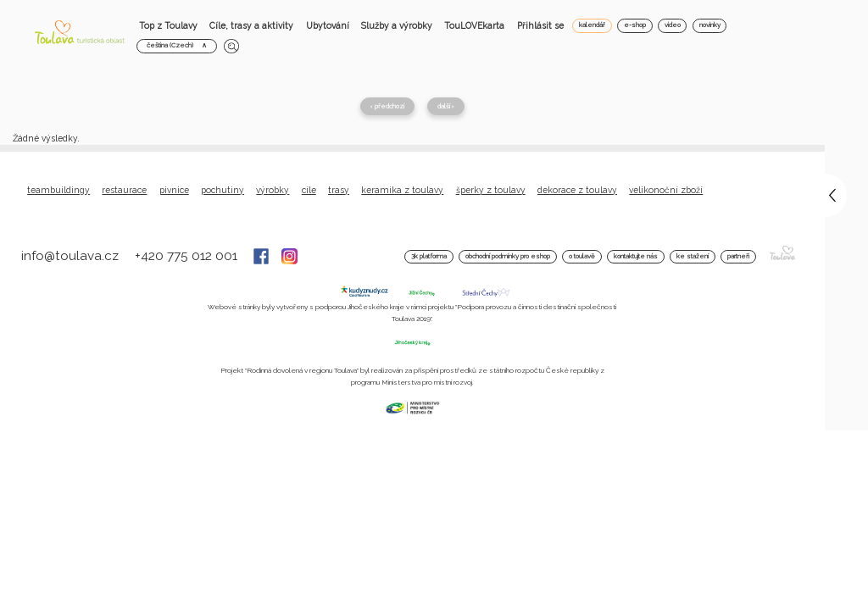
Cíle (309, 190)
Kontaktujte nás (636, 256)
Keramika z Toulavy (402, 190)
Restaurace (124, 190)
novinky (710, 25)
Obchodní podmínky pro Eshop (508, 256)
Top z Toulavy (168, 25)
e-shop (635, 25)
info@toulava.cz (72, 256)
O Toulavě (582, 256)
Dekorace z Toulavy (577, 190)
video (673, 25)
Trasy (339, 190)
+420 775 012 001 (188, 256)
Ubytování (328, 25)
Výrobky (273, 190)
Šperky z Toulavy (491, 190)
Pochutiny (223, 190)
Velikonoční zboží (666, 190)
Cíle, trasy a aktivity (251, 25)
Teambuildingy (58, 190)
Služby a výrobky (397, 25)
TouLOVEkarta (474, 25)
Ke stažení (693, 256)
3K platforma (429, 256)
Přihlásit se (540, 25)
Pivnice (174, 190)
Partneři (738, 256)
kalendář (592, 25)
